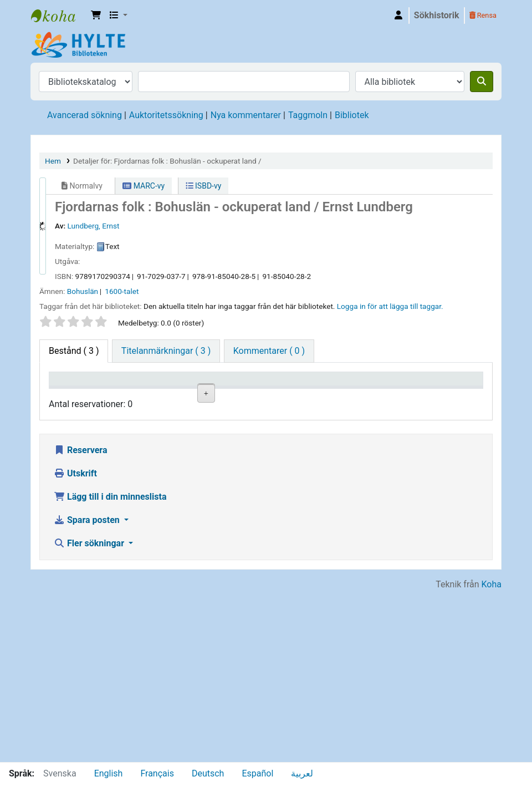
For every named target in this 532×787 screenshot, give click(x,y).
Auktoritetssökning (166, 115)
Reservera (81, 621)
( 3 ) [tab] (74, 351)
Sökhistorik (437, 15)
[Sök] (482, 82)
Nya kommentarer (246, 115)
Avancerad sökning (85, 115)
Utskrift (75, 644)
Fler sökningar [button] (90, 714)
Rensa (483, 15)
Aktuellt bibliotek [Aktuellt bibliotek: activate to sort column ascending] (134, 389)
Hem (53, 161)
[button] (96, 16)
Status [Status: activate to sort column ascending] (315, 395)
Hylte (59, 16)
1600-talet (122, 291)
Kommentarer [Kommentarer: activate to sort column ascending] (390, 395)
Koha (492, 755)
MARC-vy (144, 186)
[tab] (166, 351)
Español (257, 773)
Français (157, 773)
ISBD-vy (204, 186)
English (109, 773)
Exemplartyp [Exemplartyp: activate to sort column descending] (78, 395)
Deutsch (208, 773)
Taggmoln (308, 115)
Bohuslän (83, 291)
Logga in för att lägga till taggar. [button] (390, 306)
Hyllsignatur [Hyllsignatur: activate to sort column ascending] (264, 395)
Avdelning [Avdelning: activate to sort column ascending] (198, 395)
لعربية (302, 773)
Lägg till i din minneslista (110, 667)
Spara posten (88, 691)
